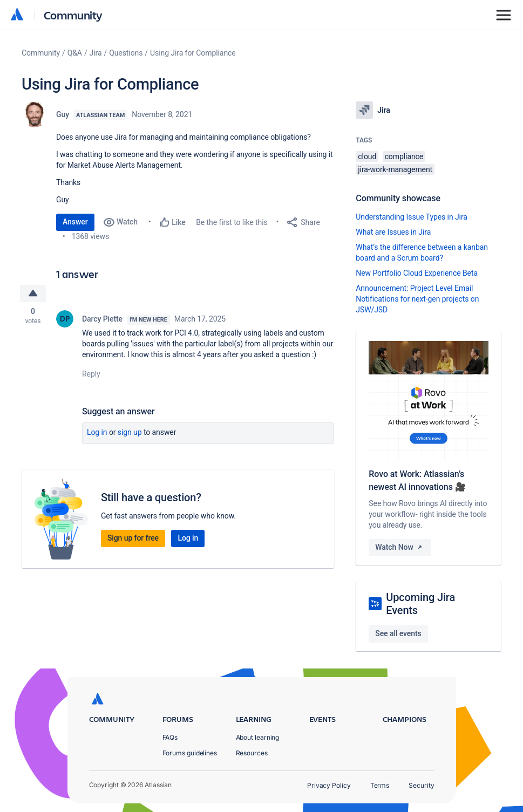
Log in (97, 433)
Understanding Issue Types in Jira (412, 217)
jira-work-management (395, 169)
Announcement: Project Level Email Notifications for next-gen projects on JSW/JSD (417, 299)
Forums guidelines (190, 753)
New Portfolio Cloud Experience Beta (417, 273)
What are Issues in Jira (393, 232)
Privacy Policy (329, 785)
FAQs (170, 737)
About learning (258, 737)
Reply (91, 374)
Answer (75, 222)
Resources (252, 753)
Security (421, 785)
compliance (404, 156)
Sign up (130, 433)
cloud (367, 156)
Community (73, 15)
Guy (63, 114)
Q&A (75, 53)
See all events (398, 633)
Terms (380, 785)
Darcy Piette (102, 319)
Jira (96, 53)
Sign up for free (133, 538)
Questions (126, 53)
